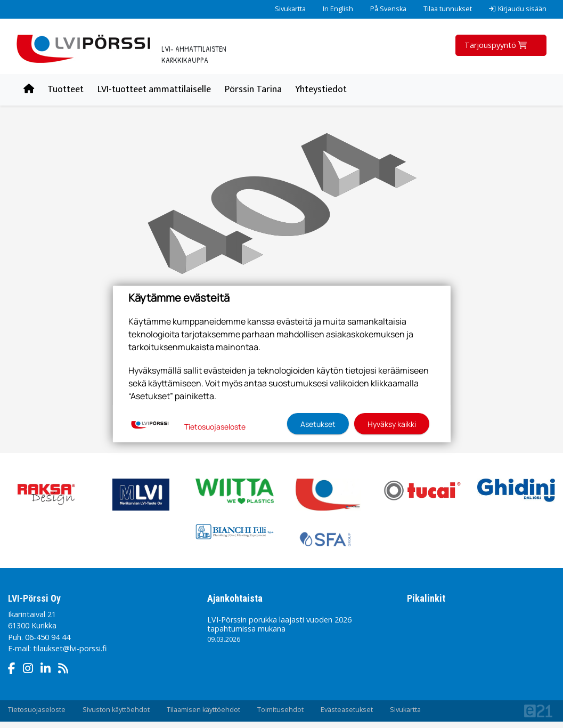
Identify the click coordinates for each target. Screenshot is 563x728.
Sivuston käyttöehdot (116, 710)
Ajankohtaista (235, 598)
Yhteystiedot (321, 90)
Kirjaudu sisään (518, 9)
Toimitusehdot (280, 710)
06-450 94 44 (48, 637)
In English (338, 9)
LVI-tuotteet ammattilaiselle (154, 90)
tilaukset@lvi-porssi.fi (70, 648)
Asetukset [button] (318, 424)
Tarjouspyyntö (497, 45)
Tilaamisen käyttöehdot (203, 710)
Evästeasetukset (347, 710)
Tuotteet (66, 90)
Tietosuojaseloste (37, 710)
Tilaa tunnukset (448, 9)
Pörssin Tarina (253, 90)
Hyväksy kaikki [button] (392, 424)
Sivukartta (290, 9)
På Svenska (388, 9)
